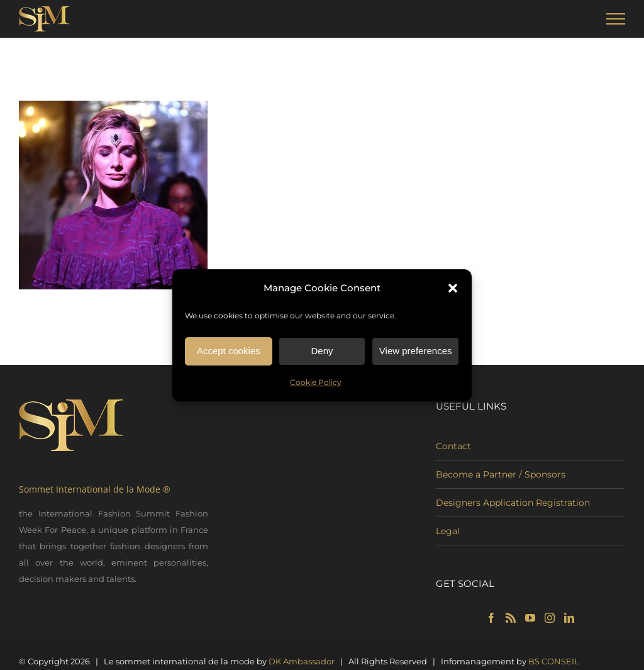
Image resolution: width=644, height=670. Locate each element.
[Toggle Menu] (616, 19)
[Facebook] (491, 618)
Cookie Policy (316, 383)
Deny (322, 352)
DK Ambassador (302, 661)
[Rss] (511, 618)
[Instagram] (550, 618)
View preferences (416, 352)
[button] (453, 289)
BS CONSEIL (554, 661)
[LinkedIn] (569, 618)
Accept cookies (229, 352)
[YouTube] (530, 618)
